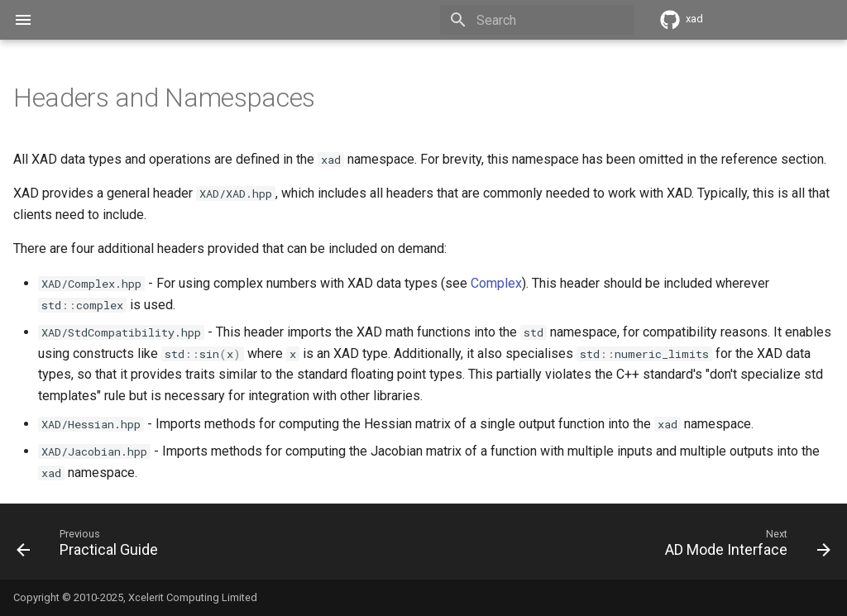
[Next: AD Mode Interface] (744, 547)
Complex (496, 283)
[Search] (537, 20)
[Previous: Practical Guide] (91, 547)
